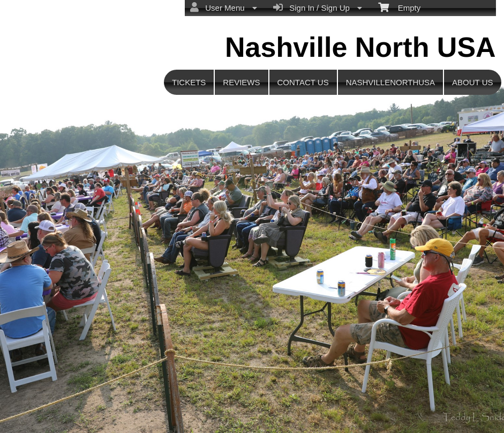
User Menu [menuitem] (224, 8)
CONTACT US (303, 82)
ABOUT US (472, 82)
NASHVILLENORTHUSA (390, 82)
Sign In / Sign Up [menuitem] (318, 8)
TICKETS (189, 82)
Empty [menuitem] (399, 7)
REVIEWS (241, 82)
